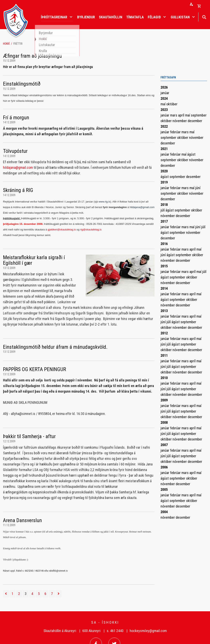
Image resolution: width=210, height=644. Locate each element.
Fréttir (18, 44)
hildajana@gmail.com (18, 167)
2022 (164, 126)
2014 (164, 288)
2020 (164, 171)
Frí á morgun (16, 118)
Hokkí (6, 44)
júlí (163, 210)
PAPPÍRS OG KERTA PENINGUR (35, 369)
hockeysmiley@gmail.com (148, 631)
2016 (164, 244)
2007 (164, 445)
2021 (164, 149)
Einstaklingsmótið (22, 84)
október (172, 104)
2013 (164, 311)
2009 (164, 400)
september (199, 115)
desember (195, 121)
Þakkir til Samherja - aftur (29, 436)
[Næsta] (59, 594)
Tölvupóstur (15, 151)
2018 (164, 205)
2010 (164, 378)
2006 (164, 467)
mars (174, 115)
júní (198, 188)
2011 (164, 355)
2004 (164, 512)
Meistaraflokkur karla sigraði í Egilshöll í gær (34, 260)
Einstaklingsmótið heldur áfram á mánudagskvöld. (55, 347)
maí (163, 104)
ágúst (191, 154)
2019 (164, 182)
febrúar (176, 132)
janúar (165, 93)
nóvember (180, 121)
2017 (164, 221)
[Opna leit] (204, 17)
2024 (164, 98)
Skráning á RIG (18, 190)
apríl (182, 115)
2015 (164, 266)
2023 (164, 110)
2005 (164, 489)
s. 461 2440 (115, 631)
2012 (164, 333)
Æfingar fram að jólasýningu (32, 56)
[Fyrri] (6, 594)
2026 (164, 87)
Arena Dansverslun (22, 520)
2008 (164, 422)
